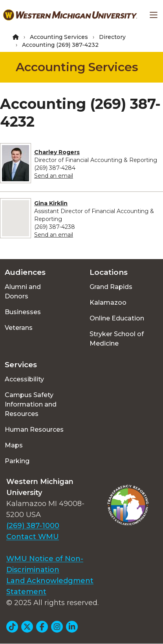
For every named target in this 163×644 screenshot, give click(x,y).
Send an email (54, 176)
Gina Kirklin (51, 203)
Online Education (117, 318)
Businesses (23, 312)
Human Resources (34, 430)
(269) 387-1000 (33, 526)
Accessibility (24, 379)
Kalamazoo (108, 303)
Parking (17, 461)
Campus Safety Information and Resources (31, 404)
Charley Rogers (57, 152)
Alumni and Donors (23, 292)
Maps (14, 445)
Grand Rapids (111, 287)
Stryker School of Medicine (117, 339)
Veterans (19, 328)
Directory (112, 37)
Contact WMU (33, 537)
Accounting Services (59, 37)
